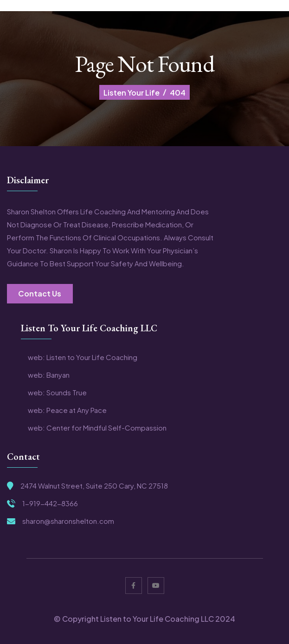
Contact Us (40, 293)
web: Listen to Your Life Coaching (83, 357)
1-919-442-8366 (50, 503)
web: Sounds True (57, 393)
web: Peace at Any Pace (67, 410)
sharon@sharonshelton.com (68, 521)
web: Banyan (49, 375)
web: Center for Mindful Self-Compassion (97, 428)
